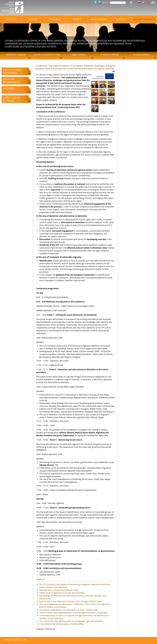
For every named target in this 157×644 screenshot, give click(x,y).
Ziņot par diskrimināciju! (12, 81)
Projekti (77, 19)
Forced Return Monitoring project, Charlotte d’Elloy (62, 624)
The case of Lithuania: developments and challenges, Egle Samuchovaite (71, 621)
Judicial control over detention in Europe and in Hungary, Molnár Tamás (71, 601)
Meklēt (105, 2)
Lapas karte (153, 2)
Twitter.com (96, 2)
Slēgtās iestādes (79, 55)
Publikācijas (55, 19)
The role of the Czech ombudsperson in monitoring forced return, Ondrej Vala (73, 613)
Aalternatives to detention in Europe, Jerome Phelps (62, 593)
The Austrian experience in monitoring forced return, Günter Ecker (69, 610)
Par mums (11, 19)
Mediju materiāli (99, 19)
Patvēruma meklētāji (110, 55)
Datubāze (9, 88)
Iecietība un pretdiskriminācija (47, 55)
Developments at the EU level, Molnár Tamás (59, 590)
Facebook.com (100, 2)
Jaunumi (33, 19)
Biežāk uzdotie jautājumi (12, 99)
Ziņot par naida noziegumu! (12, 71)
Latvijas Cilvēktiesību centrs (13, 8)
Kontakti (121, 19)
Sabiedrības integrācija (16, 55)
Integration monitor (145, 19)
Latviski (147, 2)
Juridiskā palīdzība (141, 55)
